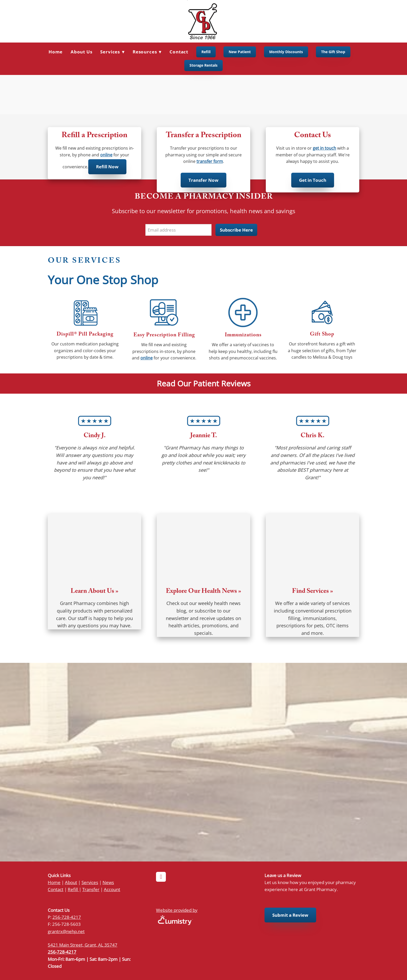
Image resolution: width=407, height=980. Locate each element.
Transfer (91, 889)
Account (112, 889)
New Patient (240, 52)
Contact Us (313, 136)
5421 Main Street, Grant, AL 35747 (83, 945)
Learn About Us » (94, 592)
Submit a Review (290, 915)
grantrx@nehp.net (66, 931)
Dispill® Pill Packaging (85, 335)
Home (56, 52)
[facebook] (161, 877)
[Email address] (178, 230)
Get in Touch (313, 180)
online (106, 155)
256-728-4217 (67, 917)
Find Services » (313, 592)
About (71, 882)
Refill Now (107, 167)
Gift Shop (322, 335)
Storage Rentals (203, 65)
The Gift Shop (333, 52)
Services (90, 882)
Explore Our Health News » (203, 592)
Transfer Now (203, 180)
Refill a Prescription (94, 136)
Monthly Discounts (286, 52)
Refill (206, 52)
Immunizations (243, 336)
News (108, 882)
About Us (82, 52)
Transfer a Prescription (204, 136)
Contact (179, 52)
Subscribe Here (236, 230)
